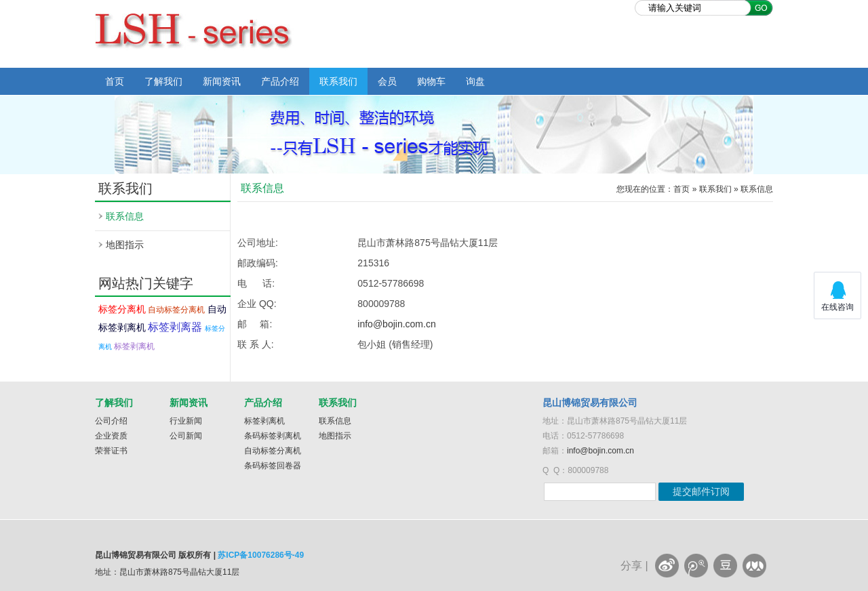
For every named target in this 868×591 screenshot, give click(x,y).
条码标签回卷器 (273, 466)
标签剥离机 (134, 346)
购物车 (431, 81)
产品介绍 (280, 81)
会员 (387, 81)
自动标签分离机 (176, 310)
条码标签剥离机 (273, 436)
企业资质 (111, 436)
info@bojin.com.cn (396, 324)
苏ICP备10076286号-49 (261, 555)
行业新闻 (186, 421)
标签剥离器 (175, 327)
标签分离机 (122, 309)
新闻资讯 (222, 81)
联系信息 (125, 216)
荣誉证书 (111, 451)
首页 (115, 81)
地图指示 (125, 245)
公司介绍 (111, 421)
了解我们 (163, 81)
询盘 (475, 81)
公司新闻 (186, 436)
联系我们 (338, 81)
